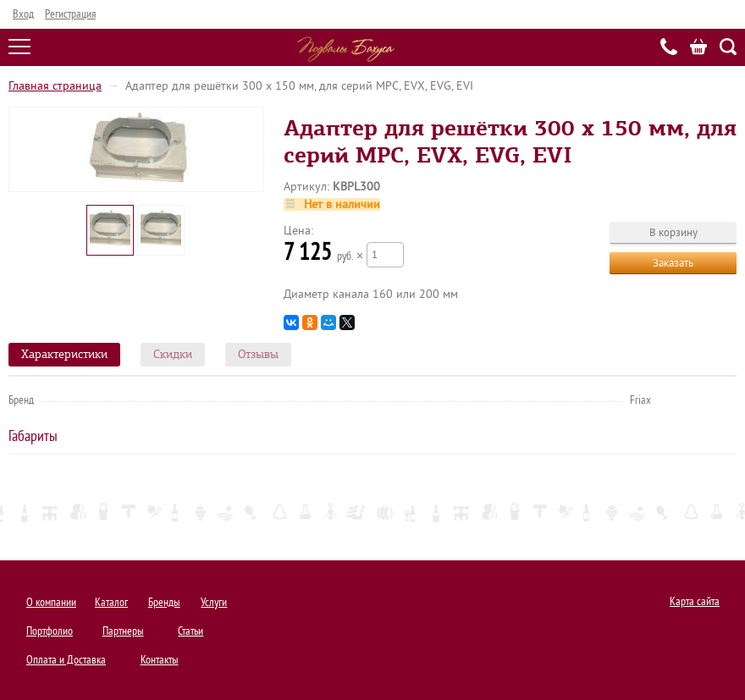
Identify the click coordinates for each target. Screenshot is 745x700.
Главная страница (55, 86)
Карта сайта (695, 601)
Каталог (111, 602)
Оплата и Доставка (66, 660)
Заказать (673, 263)
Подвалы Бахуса (346, 49)
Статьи (190, 631)
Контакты (160, 660)
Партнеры (123, 631)
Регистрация (70, 14)
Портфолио (50, 631)
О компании (51, 602)
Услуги (214, 602)
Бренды (164, 602)
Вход (23, 14)
